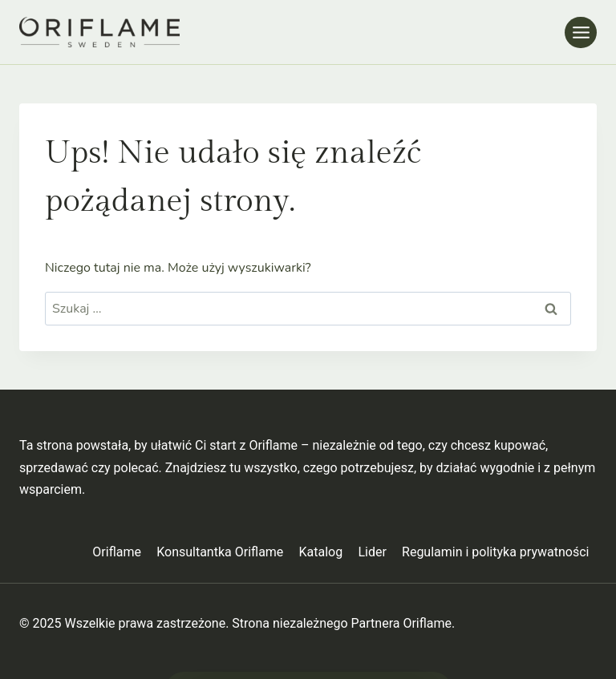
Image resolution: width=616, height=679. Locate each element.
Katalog (321, 552)
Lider (372, 552)
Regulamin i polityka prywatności (495, 552)
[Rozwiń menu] (581, 32)
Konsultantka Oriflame (220, 552)
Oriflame (117, 552)
